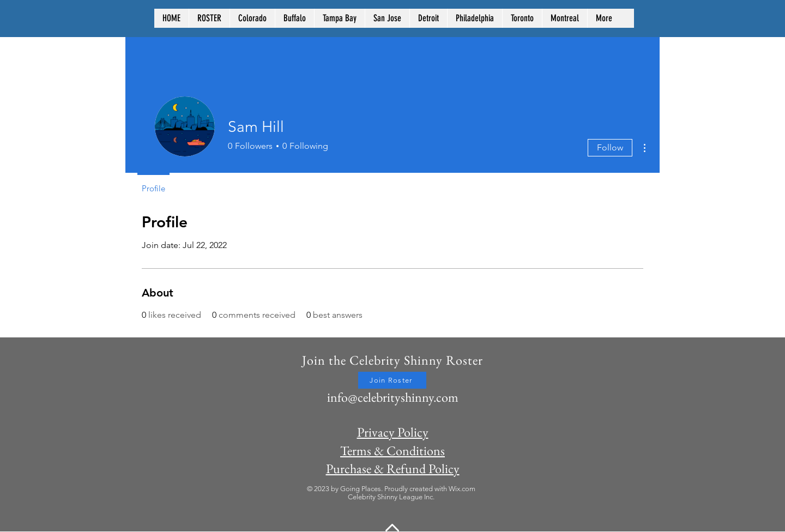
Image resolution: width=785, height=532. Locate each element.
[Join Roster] (392, 380)
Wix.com (462, 489)
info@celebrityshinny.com (393, 397)
